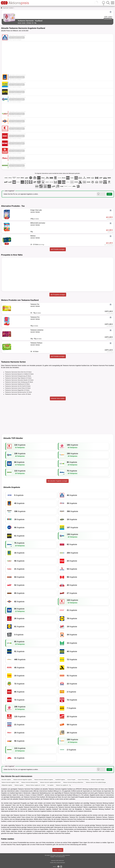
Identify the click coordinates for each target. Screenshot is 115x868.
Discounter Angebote (6, 780)
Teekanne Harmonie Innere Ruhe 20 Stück (18, 388)
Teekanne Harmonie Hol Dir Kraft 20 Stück (18, 386)
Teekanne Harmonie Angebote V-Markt (10, 782)
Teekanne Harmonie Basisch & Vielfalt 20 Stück (19, 374)
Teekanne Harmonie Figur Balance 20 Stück (18, 378)
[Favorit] (111, 12)
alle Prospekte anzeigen (58, 295)
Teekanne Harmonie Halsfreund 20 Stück (17, 384)
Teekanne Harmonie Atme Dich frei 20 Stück (18, 372)
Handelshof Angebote (60, 780)
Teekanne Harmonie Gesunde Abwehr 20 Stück (19, 380)
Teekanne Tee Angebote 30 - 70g (63, 785)
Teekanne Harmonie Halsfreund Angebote (44, 780)
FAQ (55, 863)
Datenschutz (61, 861)
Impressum (53, 861)
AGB (57, 861)
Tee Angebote (50, 785)
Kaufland (11, 8)
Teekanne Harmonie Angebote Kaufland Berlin (50, 782)
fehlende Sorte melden (58, 398)
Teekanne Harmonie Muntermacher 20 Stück (18, 392)
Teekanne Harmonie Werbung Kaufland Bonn (73, 782)
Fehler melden (58, 850)
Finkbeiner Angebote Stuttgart (98, 780)
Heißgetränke (45, 815)
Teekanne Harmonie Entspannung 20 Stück (18, 376)
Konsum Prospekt (71, 780)
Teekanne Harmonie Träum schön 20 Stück (18, 394)
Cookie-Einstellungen (61, 863)
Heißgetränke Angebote (7, 785)
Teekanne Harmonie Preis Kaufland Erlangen (96, 782)
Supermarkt (6, 8)
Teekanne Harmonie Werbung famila (29, 782)
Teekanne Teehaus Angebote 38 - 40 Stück (35, 785)
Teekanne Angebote (19, 785)
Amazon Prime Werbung (83, 780)
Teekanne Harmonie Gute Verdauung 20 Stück (19, 382)
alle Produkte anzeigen (58, 249)
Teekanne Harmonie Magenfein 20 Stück (17, 390)
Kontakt (52, 863)
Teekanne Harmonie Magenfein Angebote (23, 780)
